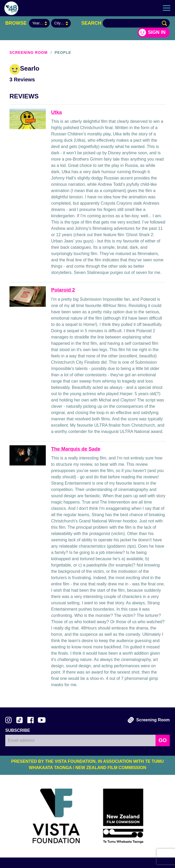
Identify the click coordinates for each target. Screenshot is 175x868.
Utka (56, 112)
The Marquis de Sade (76, 449)
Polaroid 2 (63, 290)
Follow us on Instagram (8, 720)
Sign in (157, 32)
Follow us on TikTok (19, 720)
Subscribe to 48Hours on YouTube (42, 720)
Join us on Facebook (31, 720)
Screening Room (29, 52)
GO (162, 740)
